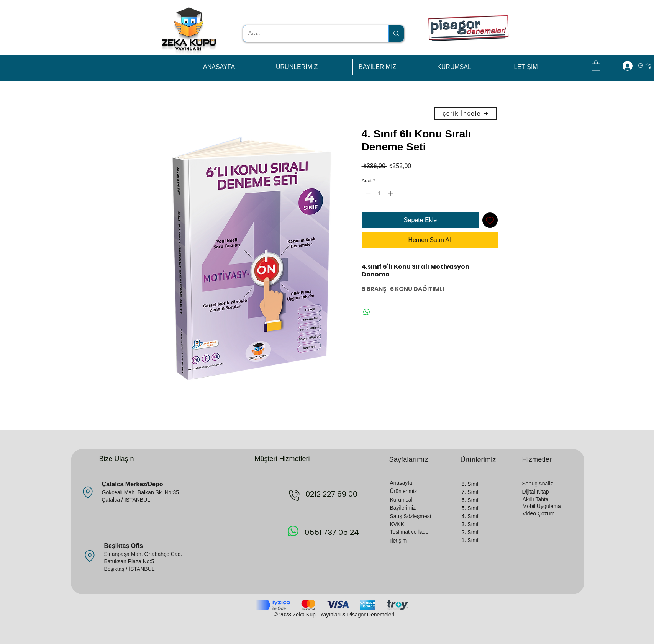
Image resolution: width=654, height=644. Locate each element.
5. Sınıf (470, 508)
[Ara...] (310, 34)
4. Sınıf (470, 516)
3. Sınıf (470, 524)
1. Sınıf (470, 540)
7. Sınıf (470, 492)
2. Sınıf (470, 532)
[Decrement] (367, 194)
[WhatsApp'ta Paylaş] (367, 312)
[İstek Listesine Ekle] (490, 220)
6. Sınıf (470, 500)
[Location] (88, 492)
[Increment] (391, 194)
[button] (596, 65)
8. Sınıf (470, 484)
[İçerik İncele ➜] (466, 114)
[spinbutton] (379, 194)
